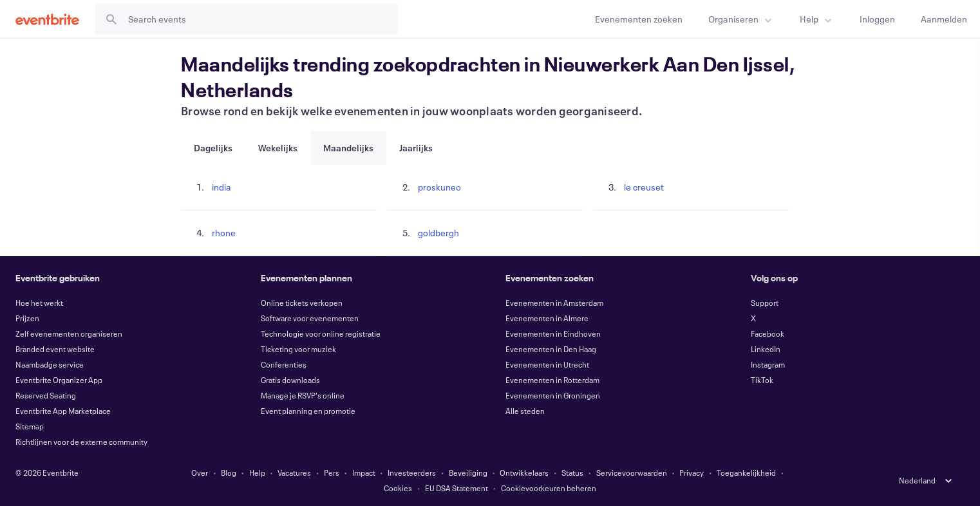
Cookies (398, 488)
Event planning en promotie (308, 411)
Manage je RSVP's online (303, 395)
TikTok (762, 380)
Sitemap (30, 426)
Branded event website (55, 349)
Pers (332, 473)
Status (572, 473)
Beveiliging (468, 473)
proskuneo (439, 187)
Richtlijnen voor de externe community (81, 442)
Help (257, 473)
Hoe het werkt (39, 303)
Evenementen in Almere (547, 318)
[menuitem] (741, 19)
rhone (224, 233)
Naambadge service (50, 364)
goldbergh (438, 233)
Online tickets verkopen (302, 303)
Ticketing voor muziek (298, 349)
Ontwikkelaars (524, 473)
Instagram (768, 364)
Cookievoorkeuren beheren (549, 488)
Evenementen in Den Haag (551, 349)
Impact (364, 473)
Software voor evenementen (310, 318)
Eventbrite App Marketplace (63, 411)
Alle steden (525, 411)
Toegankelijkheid (746, 473)
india (221, 187)
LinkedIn (766, 349)
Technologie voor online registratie (321, 333)
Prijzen (27, 318)
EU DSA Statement (457, 488)
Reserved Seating (46, 395)
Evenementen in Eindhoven (553, 333)
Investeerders (412, 473)
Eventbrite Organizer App (59, 380)
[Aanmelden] (944, 19)
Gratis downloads (290, 380)
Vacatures (294, 473)
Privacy (692, 473)
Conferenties (284, 364)
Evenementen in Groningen (553, 395)
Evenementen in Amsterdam (554, 303)
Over (200, 473)
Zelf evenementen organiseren (69, 333)
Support (765, 303)
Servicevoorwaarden (632, 473)
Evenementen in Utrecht (547, 364)
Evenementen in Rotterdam (552, 380)
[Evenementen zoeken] (639, 19)
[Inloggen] (877, 19)
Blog (229, 473)
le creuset (644, 187)
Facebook (768, 333)
